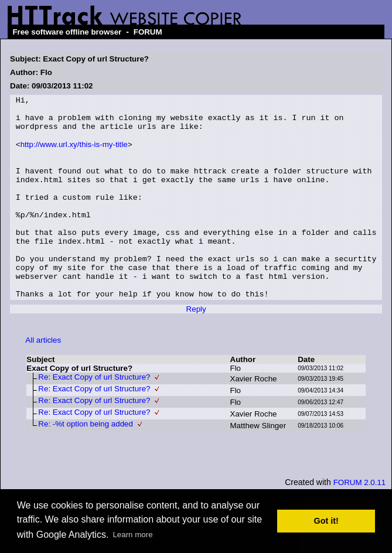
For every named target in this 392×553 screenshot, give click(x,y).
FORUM (148, 32)
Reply (196, 349)
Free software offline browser (67, 32)
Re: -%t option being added (86, 464)
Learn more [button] (132, 535)
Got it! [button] (326, 521)
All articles (43, 380)
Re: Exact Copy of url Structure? (94, 417)
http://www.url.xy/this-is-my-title (74, 154)
